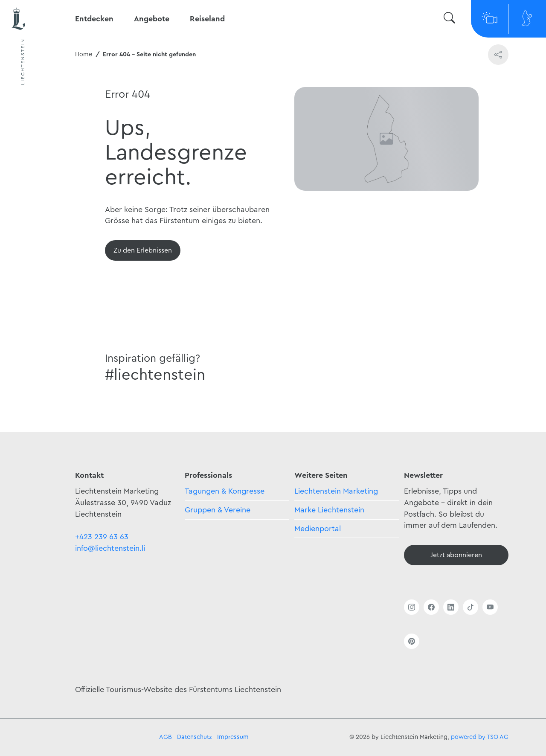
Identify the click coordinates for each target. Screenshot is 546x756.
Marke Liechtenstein (329, 510)
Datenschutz (195, 737)
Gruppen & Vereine (218, 510)
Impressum (233, 737)
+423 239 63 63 (102, 537)
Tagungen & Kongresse (225, 491)
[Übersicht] (143, 250)
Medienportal (318, 529)
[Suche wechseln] (449, 19)
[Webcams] (490, 19)
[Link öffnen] (412, 607)
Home (84, 54)
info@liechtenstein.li (110, 548)
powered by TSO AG (480, 737)
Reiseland (207, 19)
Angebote (152, 19)
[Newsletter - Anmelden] (456, 555)
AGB (166, 737)
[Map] (527, 19)
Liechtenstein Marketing (336, 491)
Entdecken (94, 19)
